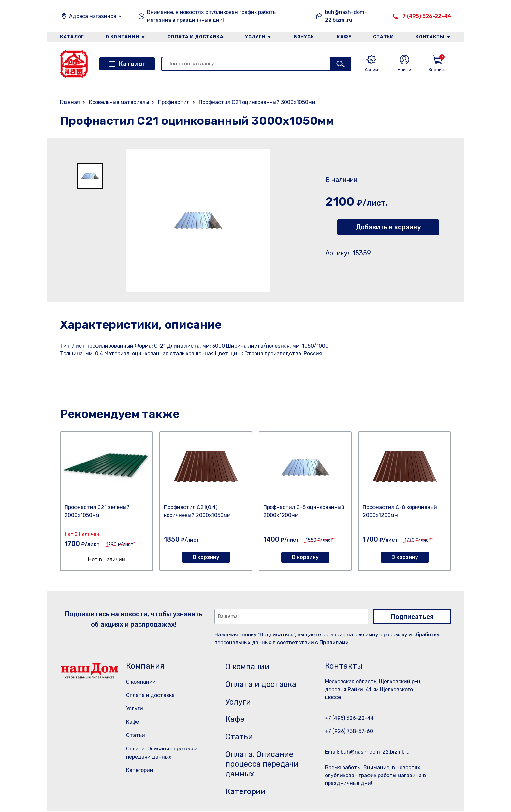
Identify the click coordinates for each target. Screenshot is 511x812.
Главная (70, 102)
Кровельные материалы (119, 102)
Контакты (430, 37)
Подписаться (412, 617)
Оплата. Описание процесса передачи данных (263, 765)
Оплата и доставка (195, 37)
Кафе (344, 37)
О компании (122, 37)
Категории (140, 770)
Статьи (384, 37)
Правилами (334, 642)
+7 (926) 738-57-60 (349, 731)
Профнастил (174, 102)
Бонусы (304, 37)
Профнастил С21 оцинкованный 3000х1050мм (257, 102)
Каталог (72, 37)
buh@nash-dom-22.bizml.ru (346, 16)
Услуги (255, 37)
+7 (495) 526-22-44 (425, 16)
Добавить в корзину (388, 227)
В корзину (206, 557)
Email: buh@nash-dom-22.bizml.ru (367, 752)
